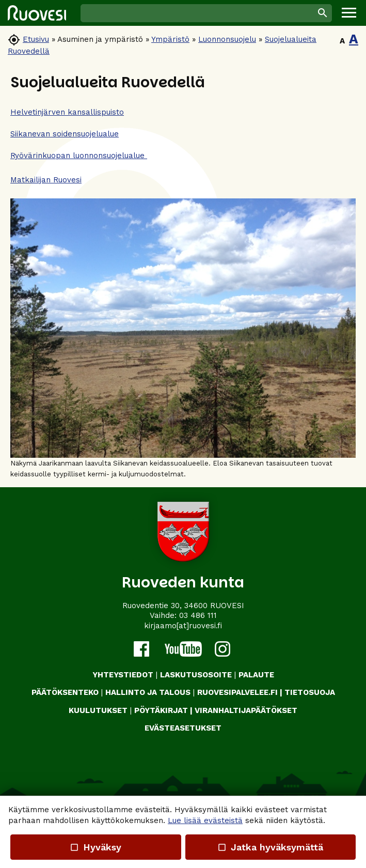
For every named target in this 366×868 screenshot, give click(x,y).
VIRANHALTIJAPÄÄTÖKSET (246, 710)
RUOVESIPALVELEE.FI (237, 692)
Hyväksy (96, 847)
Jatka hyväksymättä (270, 847)
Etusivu (36, 39)
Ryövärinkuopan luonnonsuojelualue (79, 156)
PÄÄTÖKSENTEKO (65, 692)
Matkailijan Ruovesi (46, 180)
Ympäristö (170, 39)
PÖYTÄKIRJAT (161, 710)
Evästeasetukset (183, 728)
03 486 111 (198, 615)
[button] (349, 13)
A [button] (342, 41)
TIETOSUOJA (310, 692)
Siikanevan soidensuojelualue (65, 134)
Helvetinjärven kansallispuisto (67, 112)
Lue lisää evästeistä (205, 820)
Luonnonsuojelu (227, 39)
